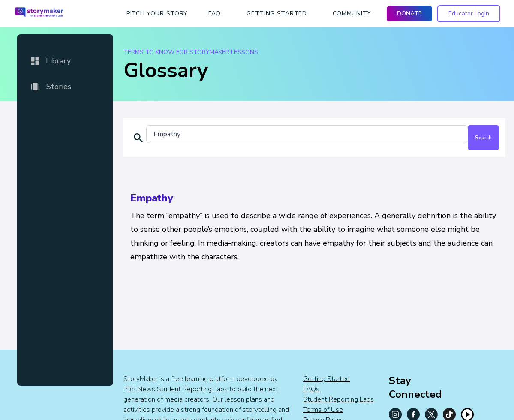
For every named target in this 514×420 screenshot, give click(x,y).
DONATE (409, 13)
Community (352, 13)
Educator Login (469, 13)
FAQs (311, 389)
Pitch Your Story (157, 13)
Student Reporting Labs (338, 399)
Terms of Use (323, 410)
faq (215, 13)
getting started (277, 13)
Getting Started (326, 379)
